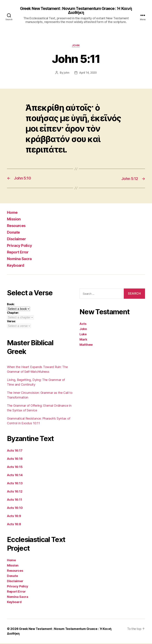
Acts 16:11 (14, 500)
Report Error (19, 253)
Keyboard (16, 266)
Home (13, 213)
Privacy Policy (21, 246)
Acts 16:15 (15, 468)
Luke (83, 335)
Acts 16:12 (15, 492)
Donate (14, 233)
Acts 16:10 (15, 508)
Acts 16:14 (15, 476)
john (66, 73)
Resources (17, 226)
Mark (83, 340)
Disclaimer (17, 239)
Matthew (86, 345)
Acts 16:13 (15, 484)
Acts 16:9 (14, 517)
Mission (15, 220)
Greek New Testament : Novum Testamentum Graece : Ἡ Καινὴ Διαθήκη (76, 11)
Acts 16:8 (14, 525)
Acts (83, 324)
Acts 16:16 (15, 459)
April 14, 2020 (88, 73)
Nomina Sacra (20, 259)
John (76, 46)
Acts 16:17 (15, 451)
